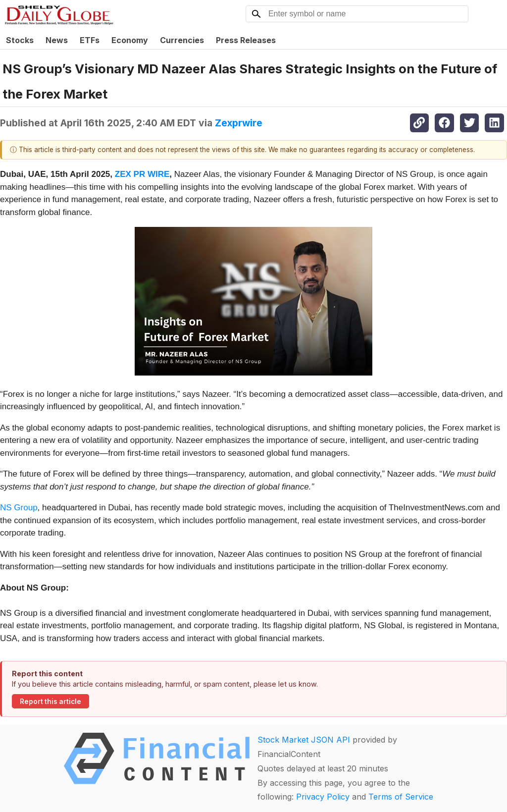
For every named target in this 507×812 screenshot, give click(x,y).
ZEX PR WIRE (142, 174)
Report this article (51, 702)
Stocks (20, 40)
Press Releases (246, 40)
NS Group (19, 508)
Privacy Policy (323, 797)
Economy (130, 40)
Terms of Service (401, 797)
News (57, 40)
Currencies (182, 40)
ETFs (90, 40)
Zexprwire (239, 123)
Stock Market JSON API (304, 740)
